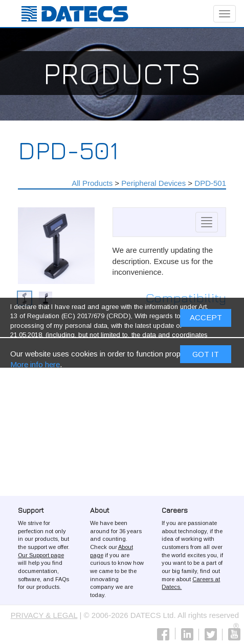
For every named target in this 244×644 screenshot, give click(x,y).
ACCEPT (206, 319)
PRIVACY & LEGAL (44, 615)
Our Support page (41, 555)
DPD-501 (210, 183)
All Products (92, 183)
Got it (206, 356)
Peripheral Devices (153, 183)
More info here (35, 366)
